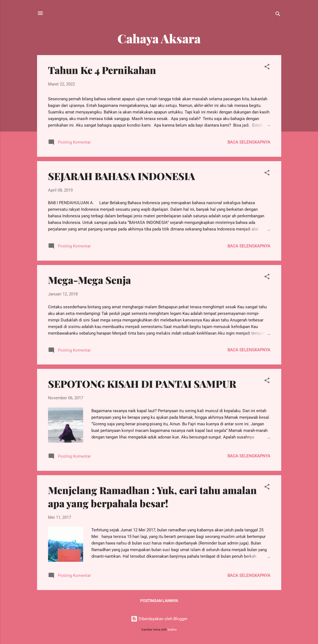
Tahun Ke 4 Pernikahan (102, 70)
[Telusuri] (278, 15)
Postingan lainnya (159, 601)
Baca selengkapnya (249, 142)
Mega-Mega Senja (89, 280)
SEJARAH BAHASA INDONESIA (122, 176)
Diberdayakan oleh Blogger (159, 619)
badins (172, 630)
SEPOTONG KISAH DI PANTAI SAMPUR (142, 384)
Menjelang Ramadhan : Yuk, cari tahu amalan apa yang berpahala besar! (152, 497)
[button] (267, 68)
